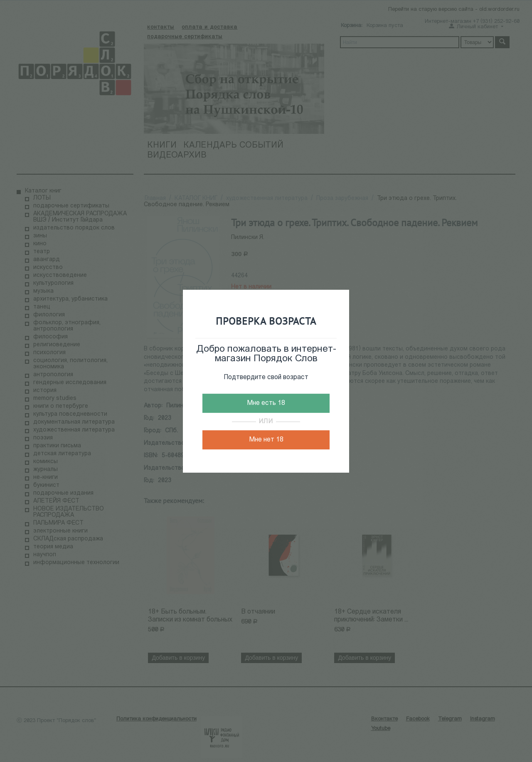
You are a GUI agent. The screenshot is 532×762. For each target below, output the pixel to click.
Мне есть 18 (266, 403)
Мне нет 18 (266, 440)
